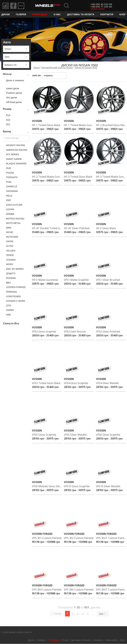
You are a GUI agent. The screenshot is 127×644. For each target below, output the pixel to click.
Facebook (13, 6)
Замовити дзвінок (98, 9)
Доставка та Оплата (81, 14)
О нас (57, 14)
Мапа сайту (112, 640)
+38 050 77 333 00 (101, 7)
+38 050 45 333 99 (101, 4)
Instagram (6, 6)
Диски (5, 14)
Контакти (107, 14)
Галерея (21, 14)
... (93, 614)
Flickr (21, 6)
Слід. (101, 614)
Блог (123, 14)
